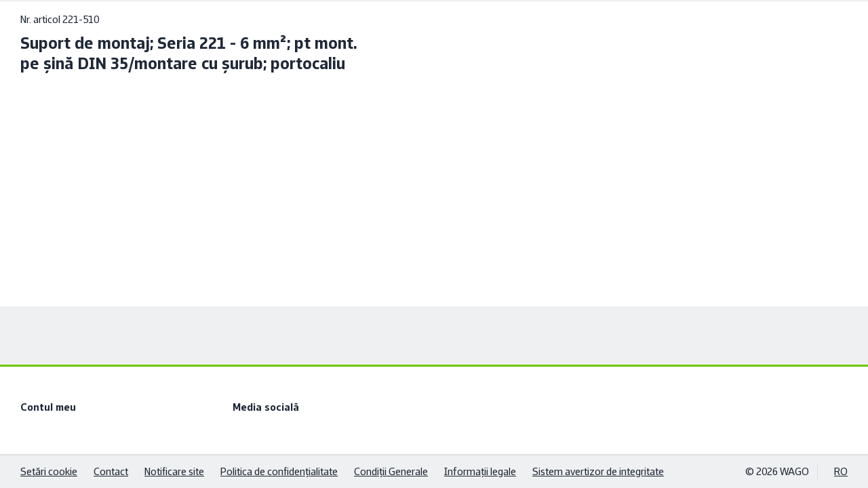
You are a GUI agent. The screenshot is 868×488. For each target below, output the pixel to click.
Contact (111, 471)
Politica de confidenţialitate (279, 471)
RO (841, 471)
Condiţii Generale (391, 471)
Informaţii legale (480, 471)
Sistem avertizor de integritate (598, 471)
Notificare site (174, 471)
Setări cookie (49, 471)
